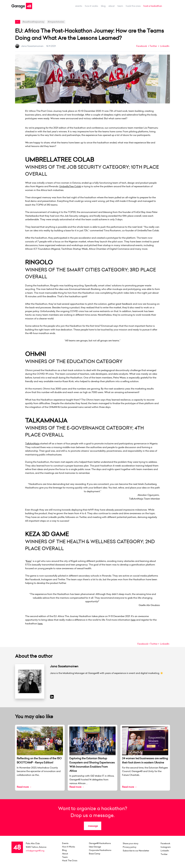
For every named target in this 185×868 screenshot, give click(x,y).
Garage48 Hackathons (100, 843)
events (79, 6)
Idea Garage (95, 847)
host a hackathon (153, 6)
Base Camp (95, 854)
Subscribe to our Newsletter (136, 851)
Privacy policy (130, 847)
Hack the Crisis (133, 6)
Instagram (166, 847)
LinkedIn (164, 46)
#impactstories (56, 22)
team (120, 6)
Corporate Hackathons (100, 850)
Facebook (142, 46)
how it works (91, 6)
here (133, 620)
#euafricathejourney (33, 22)
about (112, 6)
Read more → (24, 787)
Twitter (153, 46)
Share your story (131, 843)
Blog (103, 6)
